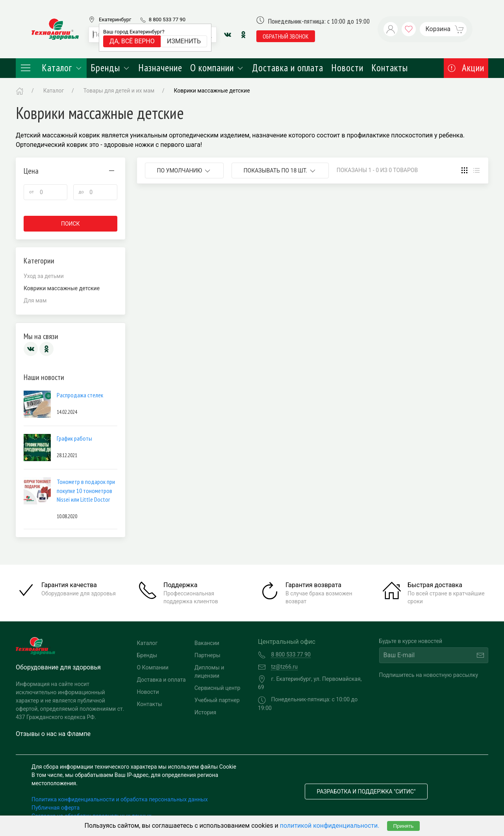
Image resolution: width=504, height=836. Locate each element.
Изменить (184, 41)
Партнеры (208, 655)
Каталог (51, 68)
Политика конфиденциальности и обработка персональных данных (120, 799)
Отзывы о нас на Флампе (53, 734)
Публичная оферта (56, 808)
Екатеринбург (115, 19)
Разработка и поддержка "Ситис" (366, 792)
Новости (347, 68)
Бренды (110, 68)
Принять (403, 826)
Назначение (160, 68)
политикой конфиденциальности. (330, 826)
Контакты (390, 68)
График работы (74, 438)
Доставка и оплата (288, 68)
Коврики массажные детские (212, 91)
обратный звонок (286, 36)
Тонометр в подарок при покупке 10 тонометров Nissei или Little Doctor (86, 490)
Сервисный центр (218, 688)
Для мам (35, 300)
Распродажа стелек (80, 395)
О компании (217, 68)
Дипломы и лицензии (209, 672)
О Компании (153, 667)
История (205, 712)
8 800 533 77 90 (167, 19)
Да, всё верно (132, 41)
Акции (466, 68)
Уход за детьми (44, 276)
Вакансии (207, 643)
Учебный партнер (217, 700)
